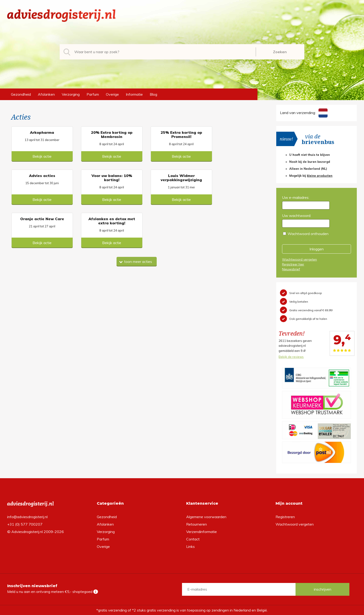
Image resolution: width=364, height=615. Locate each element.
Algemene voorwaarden (206, 517)
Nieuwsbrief (291, 269)
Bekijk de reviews (291, 357)
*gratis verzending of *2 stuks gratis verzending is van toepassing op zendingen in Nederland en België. (182, 610)
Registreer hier (293, 264)
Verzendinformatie (201, 532)
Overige (112, 94)
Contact (193, 539)
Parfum (93, 94)
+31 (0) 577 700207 (25, 524)
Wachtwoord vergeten (299, 259)
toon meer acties (136, 219)
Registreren (285, 517)
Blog (153, 94)
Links (190, 546)
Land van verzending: (304, 113)
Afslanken (46, 94)
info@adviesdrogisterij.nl (27, 517)
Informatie (134, 94)
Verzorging (71, 94)
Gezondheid (21, 94)
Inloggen (317, 249)
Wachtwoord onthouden (308, 234)
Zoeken (280, 52)
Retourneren (197, 524)
